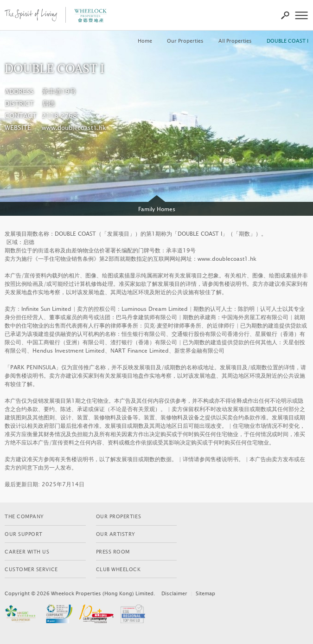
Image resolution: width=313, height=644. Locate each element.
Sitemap (205, 594)
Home (145, 41)
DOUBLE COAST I (287, 41)
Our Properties (185, 41)
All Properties (235, 41)
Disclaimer (174, 594)
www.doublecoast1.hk (74, 128)
